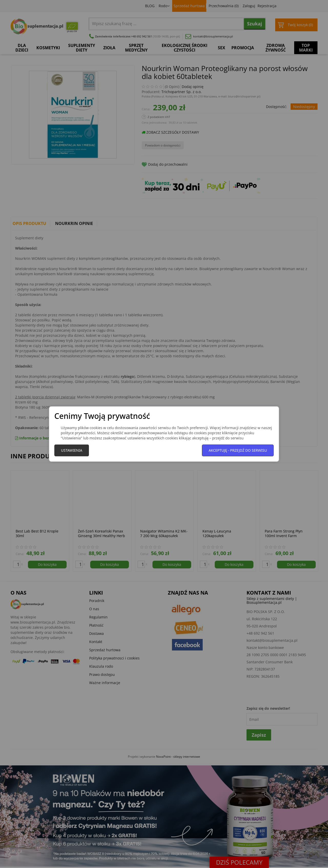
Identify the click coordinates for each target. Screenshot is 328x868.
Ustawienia (72, 450)
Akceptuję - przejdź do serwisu (238, 450)
